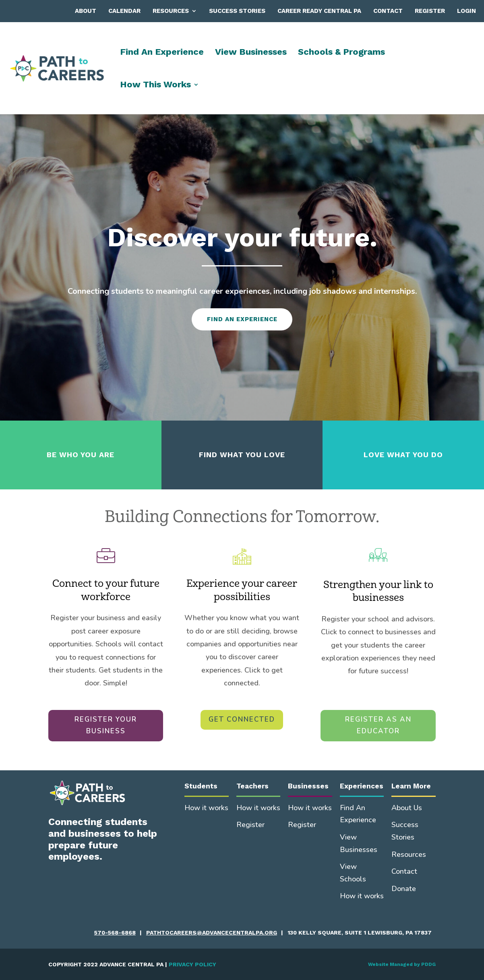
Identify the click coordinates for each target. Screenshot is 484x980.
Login (466, 11)
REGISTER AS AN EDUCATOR (378, 725)
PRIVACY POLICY (192, 964)
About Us (407, 808)
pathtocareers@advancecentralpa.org (212, 933)
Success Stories (237, 11)
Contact (388, 11)
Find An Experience (162, 53)
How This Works (155, 86)
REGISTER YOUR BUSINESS (106, 725)
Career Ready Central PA (319, 11)
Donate (404, 889)
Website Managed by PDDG (402, 964)
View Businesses (251, 53)
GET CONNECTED (242, 719)
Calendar (124, 11)
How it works (206, 808)
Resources (171, 11)
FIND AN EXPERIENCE (242, 319)
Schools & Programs (341, 53)
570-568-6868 (115, 933)
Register (430, 11)
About (86, 11)
